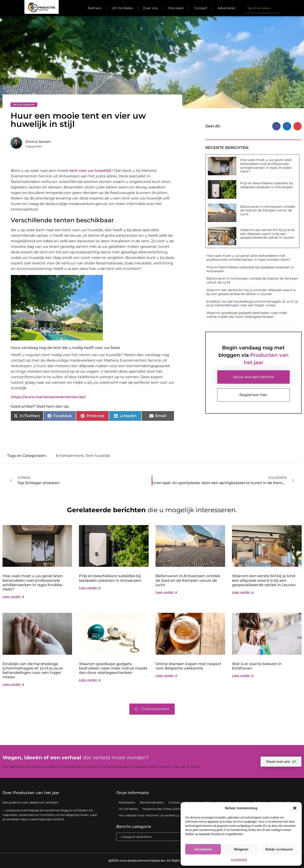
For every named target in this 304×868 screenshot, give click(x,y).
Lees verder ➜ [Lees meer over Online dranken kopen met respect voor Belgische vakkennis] (166, 675)
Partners (95, 8)
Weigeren (241, 849)
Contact (201, 8)
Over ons (150, 8)
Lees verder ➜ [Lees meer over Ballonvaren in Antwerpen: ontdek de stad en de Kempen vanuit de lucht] (166, 592)
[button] (295, 808)
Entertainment (24, 105)
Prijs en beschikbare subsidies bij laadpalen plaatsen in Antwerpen (267, 185)
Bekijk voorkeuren (279, 849)
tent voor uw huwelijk (90, 171)
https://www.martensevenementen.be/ (48, 397)
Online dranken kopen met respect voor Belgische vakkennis (188, 666)
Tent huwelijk (98, 456)
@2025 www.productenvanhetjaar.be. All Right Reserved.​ (152, 860)
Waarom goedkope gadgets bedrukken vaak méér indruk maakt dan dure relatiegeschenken (247, 315)
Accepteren (203, 849)
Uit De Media (122, 8)
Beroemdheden (152, 802)
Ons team (176, 8)
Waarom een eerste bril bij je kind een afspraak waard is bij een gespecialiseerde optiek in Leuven (267, 234)
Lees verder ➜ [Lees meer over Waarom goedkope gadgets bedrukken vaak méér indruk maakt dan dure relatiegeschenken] (90, 680)
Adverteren (226, 8)
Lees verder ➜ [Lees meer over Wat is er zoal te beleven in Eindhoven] (243, 675)
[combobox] (262, 8)
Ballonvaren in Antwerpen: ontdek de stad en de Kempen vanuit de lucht (268, 210)
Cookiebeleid (239, 860)
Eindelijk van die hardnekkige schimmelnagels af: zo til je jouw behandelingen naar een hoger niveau (252, 303)
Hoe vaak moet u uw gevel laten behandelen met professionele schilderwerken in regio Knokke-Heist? (266, 166)
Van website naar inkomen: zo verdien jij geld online (158, 815)
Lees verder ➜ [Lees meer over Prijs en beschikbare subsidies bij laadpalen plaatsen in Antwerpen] (90, 588)
